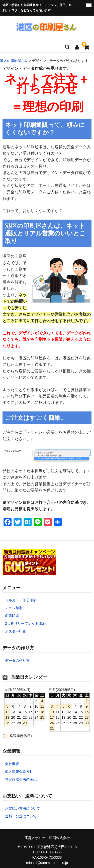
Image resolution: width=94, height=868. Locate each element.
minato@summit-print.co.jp (47, 863)
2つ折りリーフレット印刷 (25, 623)
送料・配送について (21, 816)
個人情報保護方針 (19, 772)
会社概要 (12, 764)
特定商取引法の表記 (21, 779)
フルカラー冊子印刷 (21, 600)
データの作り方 (17, 661)
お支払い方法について (23, 808)
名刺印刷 (12, 616)
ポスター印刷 (16, 631)
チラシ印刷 (14, 608)
